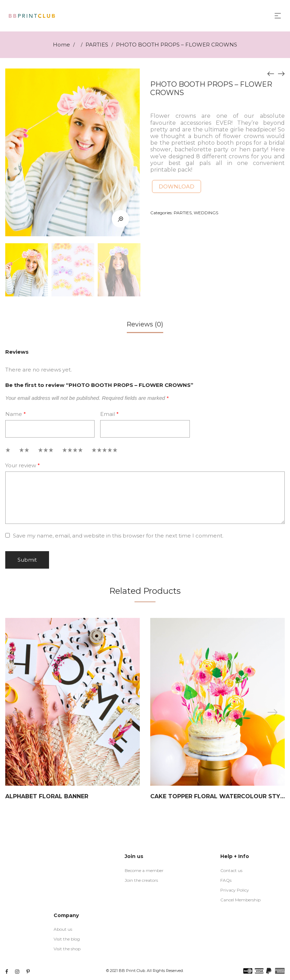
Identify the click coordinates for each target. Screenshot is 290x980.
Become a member (144, 870)
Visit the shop (67, 949)
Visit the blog (67, 939)
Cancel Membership (240, 900)
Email (109, 414)
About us (63, 929)
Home (61, 45)
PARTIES (97, 45)
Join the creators (141, 880)
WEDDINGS (206, 213)
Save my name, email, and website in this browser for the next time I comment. (118, 536)
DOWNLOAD (177, 186)
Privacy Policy (235, 890)
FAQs (226, 880)
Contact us (231, 870)
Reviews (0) (145, 324)
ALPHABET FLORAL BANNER (47, 796)
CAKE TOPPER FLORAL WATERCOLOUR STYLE (219, 796)
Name (16, 414)
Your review (23, 465)
